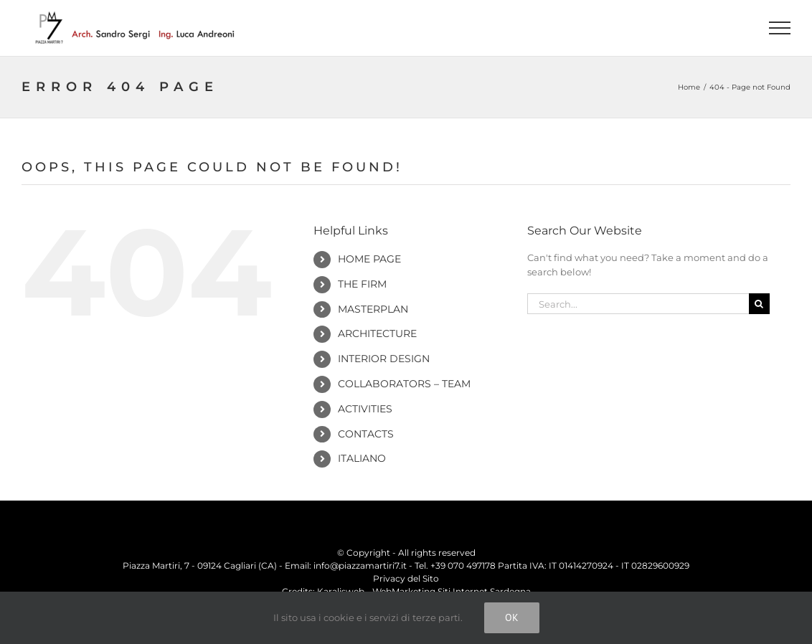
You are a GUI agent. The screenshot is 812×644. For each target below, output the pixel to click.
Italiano (362, 458)
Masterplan (373, 309)
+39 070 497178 (463, 565)
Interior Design (384, 359)
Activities (365, 409)
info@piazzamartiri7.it (360, 565)
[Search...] (638, 304)
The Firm (362, 284)
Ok (512, 617)
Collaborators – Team (404, 384)
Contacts (366, 434)
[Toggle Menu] (780, 28)
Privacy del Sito (406, 578)
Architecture (377, 333)
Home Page (369, 259)
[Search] (759, 304)
